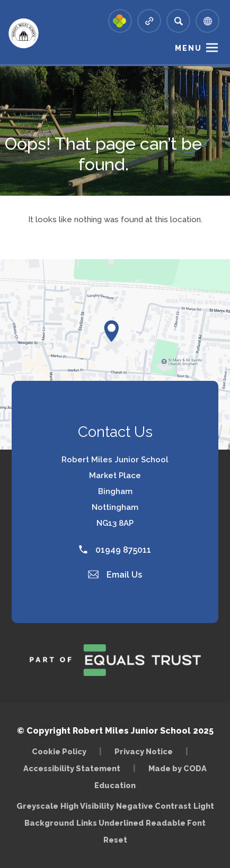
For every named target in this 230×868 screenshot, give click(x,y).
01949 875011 (115, 550)
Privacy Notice (144, 751)
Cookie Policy (59, 751)
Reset (115, 840)
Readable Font (176, 823)
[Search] (178, 21)
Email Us (115, 575)
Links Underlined (110, 823)
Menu (188, 48)
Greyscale (37, 806)
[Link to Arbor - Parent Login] (120, 21)
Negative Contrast (154, 806)
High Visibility (87, 806)
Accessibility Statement (72, 768)
